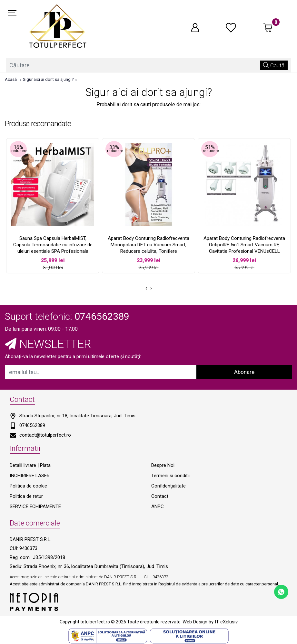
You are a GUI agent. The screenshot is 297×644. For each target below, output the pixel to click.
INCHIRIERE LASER (30, 476)
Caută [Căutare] (274, 65)
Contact (160, 496)
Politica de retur (26, 496)
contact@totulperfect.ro (45, 435)
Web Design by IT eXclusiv (210, 622)
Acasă (11, 79)
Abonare (244, 372)
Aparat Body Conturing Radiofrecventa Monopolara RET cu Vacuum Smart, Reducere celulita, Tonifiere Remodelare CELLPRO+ (148, 248)
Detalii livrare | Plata (30, 465)
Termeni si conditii (170, 476)
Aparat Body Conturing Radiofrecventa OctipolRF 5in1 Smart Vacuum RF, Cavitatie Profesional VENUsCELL (244, 245)
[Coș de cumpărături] (268, 28)
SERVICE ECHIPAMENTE (35, 507)
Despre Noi (163, 465)
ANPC (158, 507)
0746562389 (32, 425)
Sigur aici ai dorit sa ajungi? (48, 79)
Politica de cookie (28, 486)
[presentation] (146, 288)
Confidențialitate (168, 486)
